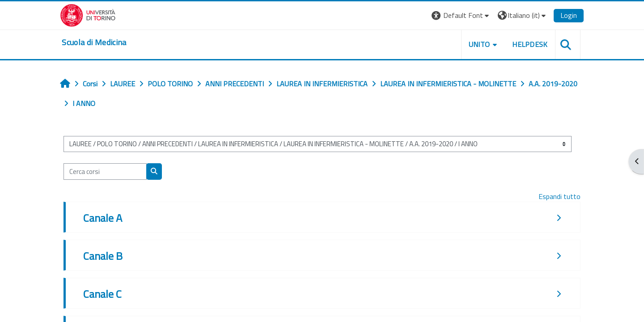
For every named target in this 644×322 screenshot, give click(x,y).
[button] (461, 15)
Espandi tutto (559, 196)
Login (568, 15)
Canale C (103, 294)
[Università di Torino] (88, 14)
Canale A (103, 218)
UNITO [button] (479, 44)
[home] (94, 42)
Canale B (103, 256)
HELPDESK (530, 44)
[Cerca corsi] (106, 172)
